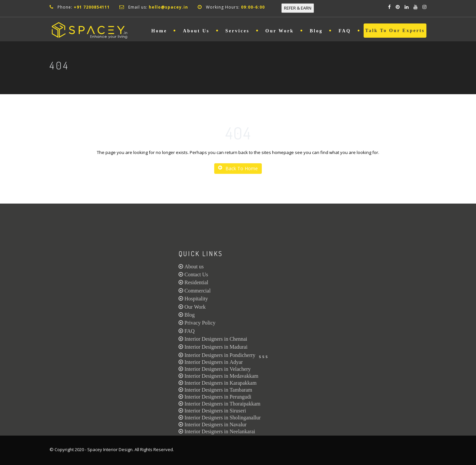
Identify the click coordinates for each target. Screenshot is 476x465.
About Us (196, 31)
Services (238, 31)
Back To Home (238, 168)
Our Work (280, 31)
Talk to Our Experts (395, 31)
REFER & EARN (298, 8)
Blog (316, 31)
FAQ (345, 31)
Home (159, 31)
